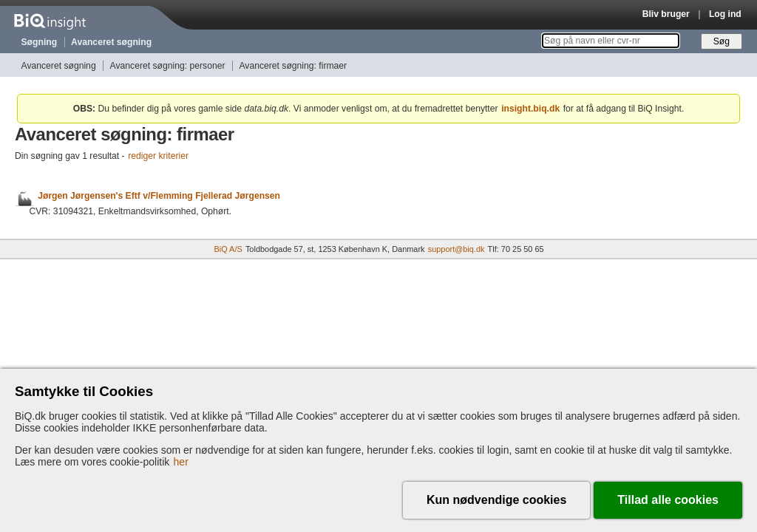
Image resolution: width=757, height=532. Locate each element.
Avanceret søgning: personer (168, 66)
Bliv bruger (666, 14)
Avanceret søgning (111, 42)
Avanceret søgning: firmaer (293, 66)
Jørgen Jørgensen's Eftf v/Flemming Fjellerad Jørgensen (159, 197)
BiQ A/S (228, 249)
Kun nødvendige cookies (496, 500)
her (181, 462)
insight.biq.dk (530, 109)
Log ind (725, 14)
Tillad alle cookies (668, 500)
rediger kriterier (158, 156)
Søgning (40, 42)
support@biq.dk (456, 249)
